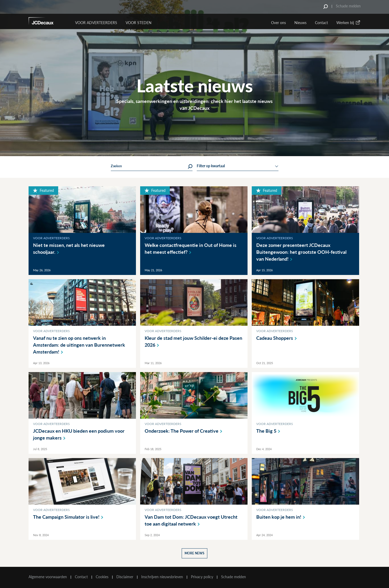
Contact (321, 23)
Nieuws (300, 23)
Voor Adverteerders (96, 23)
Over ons (278, 23)
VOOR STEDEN (139, 23)
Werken (349, 23)
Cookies (102, 577)
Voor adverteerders (51, 238)
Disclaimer (125, 577)
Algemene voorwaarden (48, 577)
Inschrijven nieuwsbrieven (162, 577)
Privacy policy (202, 577)
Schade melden (348, 6)
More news (194, 553)
